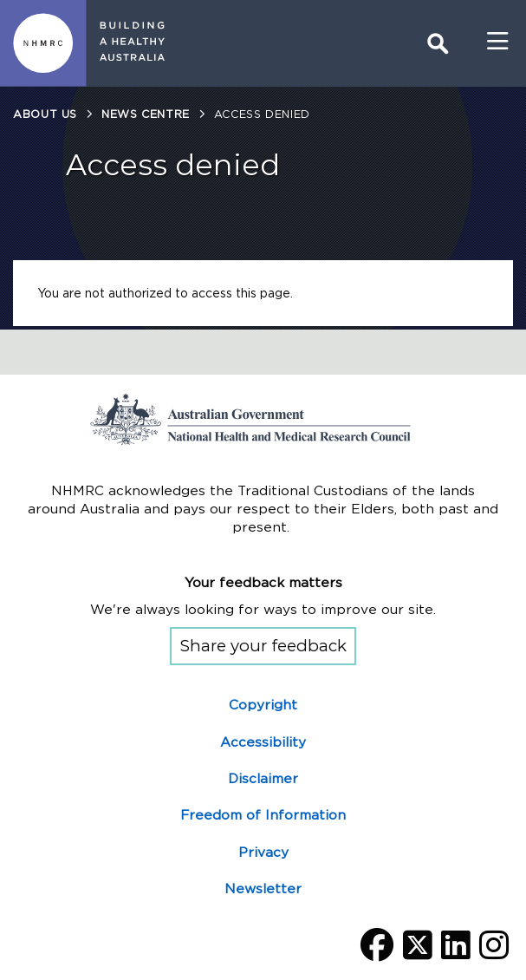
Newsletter (263, 889)
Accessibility (263, 742)
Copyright (263, 705)
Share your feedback (263, 646)
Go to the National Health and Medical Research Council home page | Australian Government (263, 419)
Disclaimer (263, 778)
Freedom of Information (263, 815)
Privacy (263, 852)
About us (45, 114)
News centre (146, 114)
